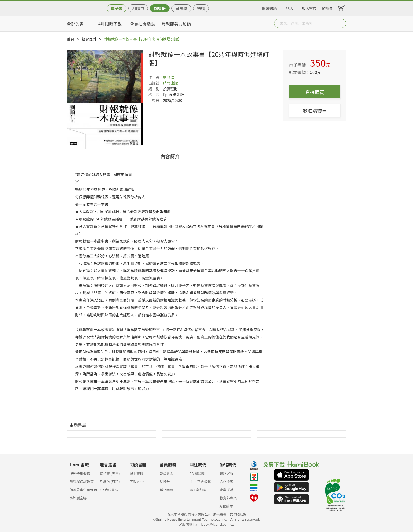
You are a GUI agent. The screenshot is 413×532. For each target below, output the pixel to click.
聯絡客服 (227, 473)
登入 (289, 7)
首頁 (71, 39)
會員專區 (166, 473)
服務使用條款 (80, 473)
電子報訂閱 (198, 490)
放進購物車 (315, 110)
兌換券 (327, 7)
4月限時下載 (110, 24)
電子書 (117, 8)
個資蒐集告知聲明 (83, 490)
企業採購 (227, 490)
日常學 (181, 8)
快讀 (201, 8)
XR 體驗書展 (109, 490)
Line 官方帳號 (200, 482)
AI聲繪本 (226, 506)
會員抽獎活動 (142, 24)
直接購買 (315, 92)
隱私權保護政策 (82, 482)
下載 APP (137, 482)
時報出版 (170, 83)
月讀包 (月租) (110, 482)
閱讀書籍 (269, 7)
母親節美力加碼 (176, 24)
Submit (342, 23)
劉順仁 (169, 77)
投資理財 (89, 39)
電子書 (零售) (110, 473)
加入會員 (309, 7)
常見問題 (166, 490)
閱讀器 (160, 8)
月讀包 (138, 8)
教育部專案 (228, 498)
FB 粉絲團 (197, 473)
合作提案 (227, 482)
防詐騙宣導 (78, 498)
